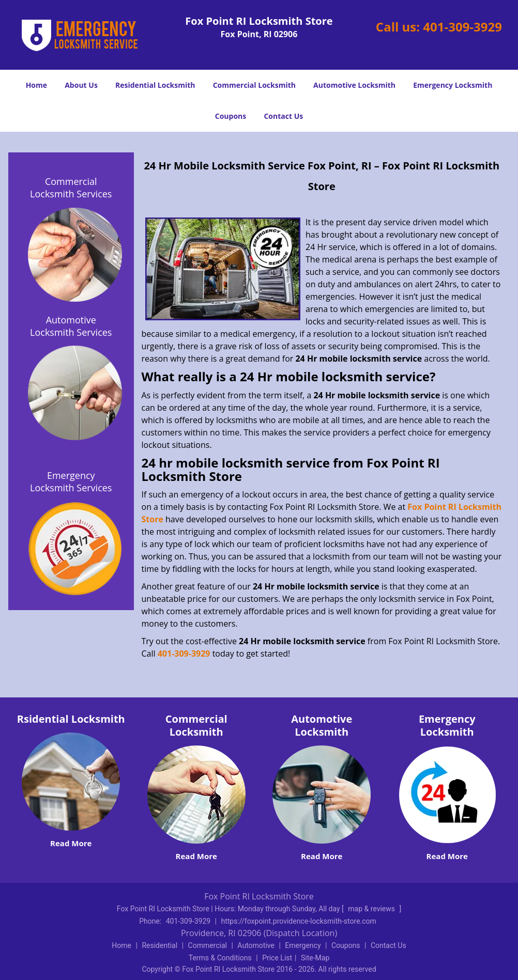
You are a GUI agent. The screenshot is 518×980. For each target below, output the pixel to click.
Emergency (303, 945)
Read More (71, 843)
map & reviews (372, 909)
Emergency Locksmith (453, 85)
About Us (81, 85)
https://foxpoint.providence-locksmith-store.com (299, 921)
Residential (159, 945)
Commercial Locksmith (254, 85)
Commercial (208, 945)
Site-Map (315, 958)
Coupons (231, 116)
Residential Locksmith (155, 85)
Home (36, 85)
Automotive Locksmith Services (71, 326)
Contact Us (283, 116)
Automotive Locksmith (354, 85)
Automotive (256, 945)
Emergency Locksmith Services (71, 481)
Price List (277, 958)
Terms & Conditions (220, 958)
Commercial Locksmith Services (71, 188)
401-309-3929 (462, 27)
